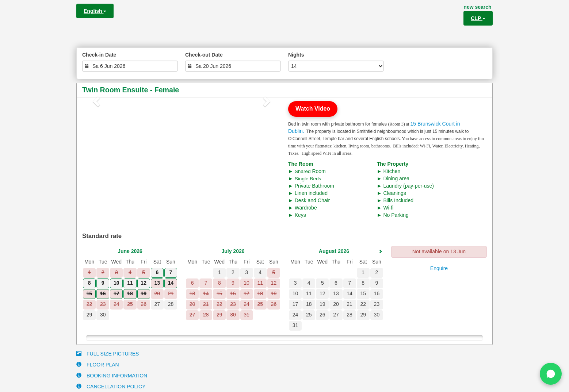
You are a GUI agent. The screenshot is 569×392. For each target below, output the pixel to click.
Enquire (439, 268)
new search (477, 7)
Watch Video (313, 109)
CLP (478, 18)
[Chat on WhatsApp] (551, 374)
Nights (296, 55)
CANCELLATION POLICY (111, 386)
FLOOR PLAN (98, 364)
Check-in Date (99, 55)
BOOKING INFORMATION (112, 375)
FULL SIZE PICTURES (108, 353)
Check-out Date (204, 55)
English (95, 11)
